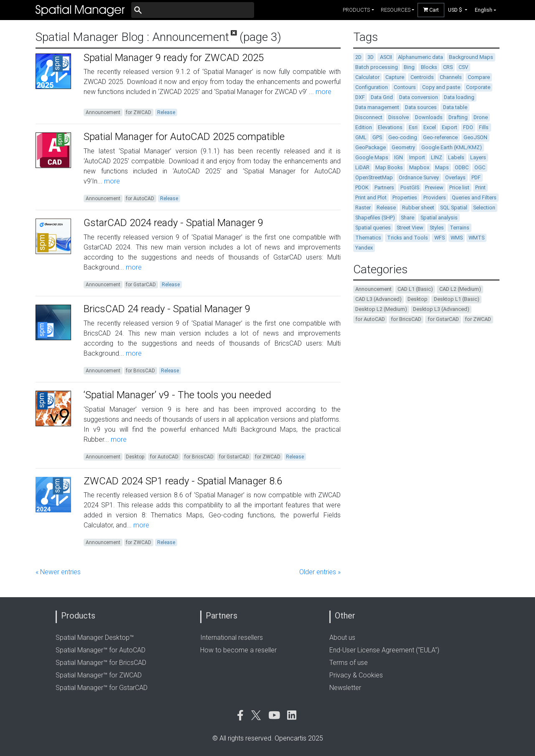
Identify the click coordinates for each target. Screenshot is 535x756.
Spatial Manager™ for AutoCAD (101, 650)
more (323, 92)
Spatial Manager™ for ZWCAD (99, 675)
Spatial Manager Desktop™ (95, 638)
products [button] (356, 10)
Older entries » (320, 572)
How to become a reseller (238, 650)
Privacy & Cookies (356, 675)
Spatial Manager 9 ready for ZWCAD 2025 (174, 58)
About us (342, 638)
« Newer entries (58, 572)
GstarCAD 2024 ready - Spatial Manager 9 (173, 223)
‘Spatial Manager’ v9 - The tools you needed (177, 395)
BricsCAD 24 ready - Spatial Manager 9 (167, 309)
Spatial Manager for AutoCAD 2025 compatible (184, 137)
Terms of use (349, 663)
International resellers (232, 638)
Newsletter (345, 688)
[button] (458, 10)
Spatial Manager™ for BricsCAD (101, 663)
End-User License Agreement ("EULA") (384, 650)
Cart (431, 10)
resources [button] (396, 10)
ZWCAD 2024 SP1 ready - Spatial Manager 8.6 (183, 481)
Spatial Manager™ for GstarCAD (102, 688)
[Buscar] (193, 10)
